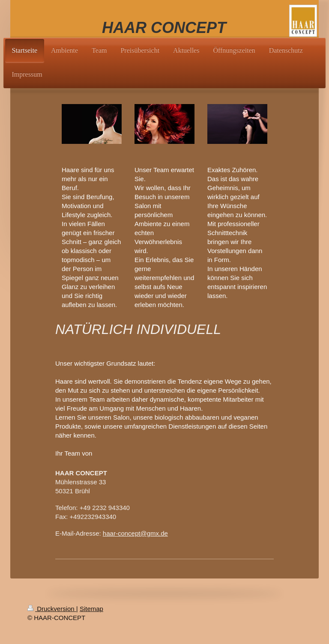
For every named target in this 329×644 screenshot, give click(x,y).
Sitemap (91, 609)
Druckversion (52, 609)
